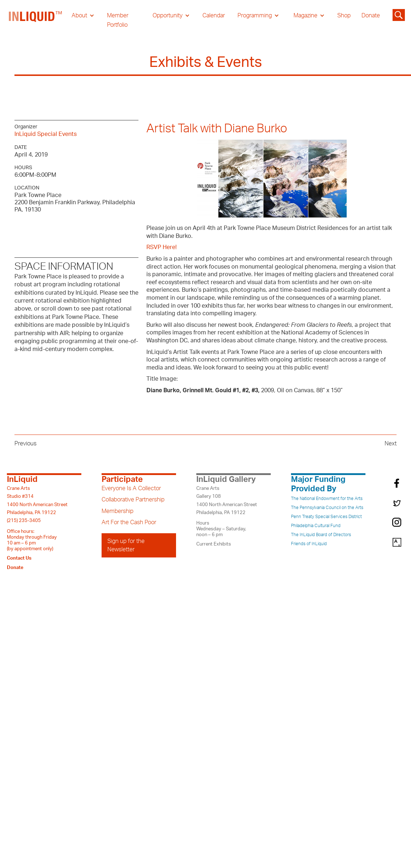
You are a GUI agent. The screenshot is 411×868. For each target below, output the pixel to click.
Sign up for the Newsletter (126, 545)
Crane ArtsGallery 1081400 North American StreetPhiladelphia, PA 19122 (227, 501)
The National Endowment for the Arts (327, 499)
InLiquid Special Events (46, 134)
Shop (344, 16)
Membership (117, 511)
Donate (371, 16)
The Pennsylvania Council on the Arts (327, 508)
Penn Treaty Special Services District (326, 517)
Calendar (214, 16)
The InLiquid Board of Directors (321, 535)
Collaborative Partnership (133, 500)
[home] (36, 20)
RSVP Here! (162, 247)
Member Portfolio (118, 20)
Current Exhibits (214, 544)
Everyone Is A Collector (131, 488)
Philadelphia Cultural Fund (316, 526)
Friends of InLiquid (309, 544)
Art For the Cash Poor (129, 522)
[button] (83, 16)
